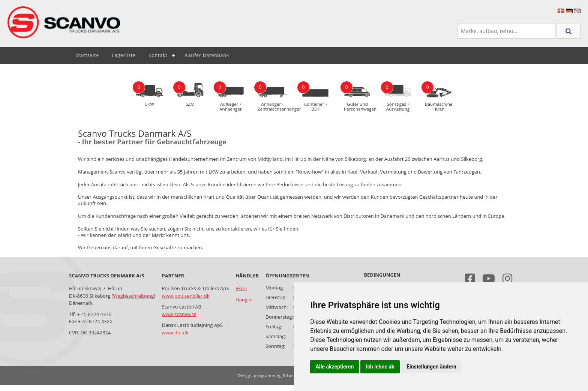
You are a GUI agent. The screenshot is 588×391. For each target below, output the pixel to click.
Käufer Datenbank (207, 55)
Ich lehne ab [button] (380, 367)
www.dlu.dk (175, 333)
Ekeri (241, 288)
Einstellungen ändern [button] (431, 367)
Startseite (87, 55)
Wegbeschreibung (133, 296)
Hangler (244, 300)
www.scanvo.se (179, 314)
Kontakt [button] (158, 55)
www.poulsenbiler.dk (186, 296)
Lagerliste (124, 55)
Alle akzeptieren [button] (335, 367)
